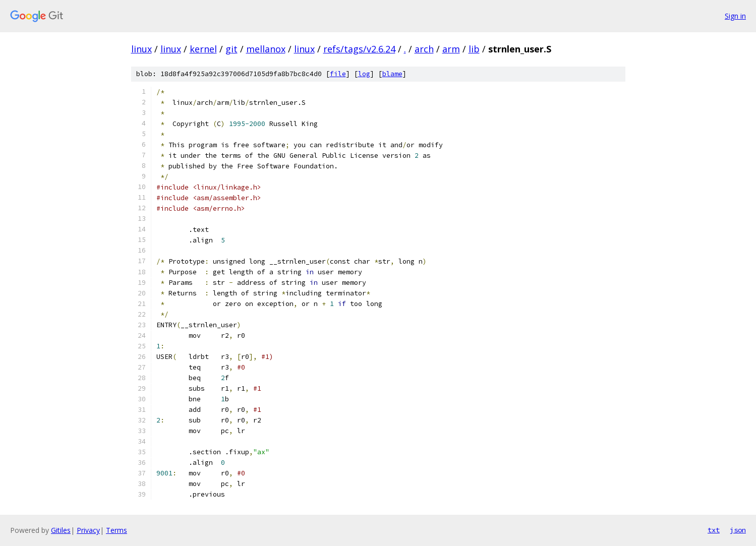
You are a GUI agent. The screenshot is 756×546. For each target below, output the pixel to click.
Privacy (88, 530)
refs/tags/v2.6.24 (359, 49)
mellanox (266, 49)
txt (714, 530)
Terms (117, 530)
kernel (203, 49)
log (364, 74)
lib (474, 49)
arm (451, 49)
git (231, 49)
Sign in (735, 16)
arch (424, 49)
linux (141, 49)
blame (392, 74)
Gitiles (61, 530)
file (338, 74)
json (738, 530)
